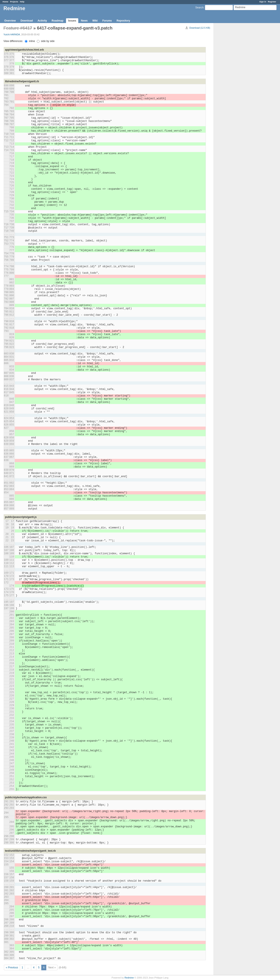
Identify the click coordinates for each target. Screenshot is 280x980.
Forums (107, 21)
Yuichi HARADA (12, 34)
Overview (10, 21)
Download (27, 21)
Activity (42, 21)
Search (199, 8)
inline (30, 41)
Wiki (95, 21)
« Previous (12, 968)
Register (272, 2)
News (84, 21)
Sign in (263, 2)
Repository (123, 21)
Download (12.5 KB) (200, 28)
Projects (14, 2)
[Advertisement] (235, 91)
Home (5, 2)
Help (22, 2)
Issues (72, 21)
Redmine (129, 978)
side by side (46, 41)
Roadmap (58, 21)
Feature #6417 (18, 28)
